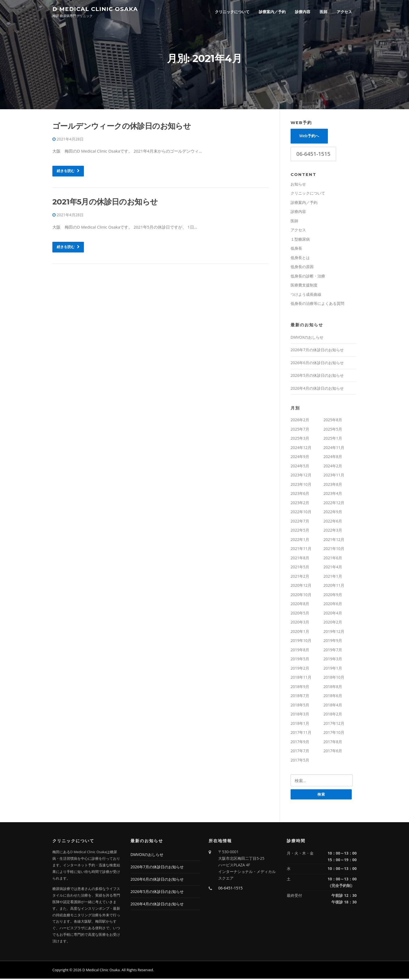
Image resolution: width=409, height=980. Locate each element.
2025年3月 (300, 440)
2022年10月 (301, 513)
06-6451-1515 (313, 155)
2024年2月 (333, 467)
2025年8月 (333, 421)
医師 (323, 12)
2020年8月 (300, 605)
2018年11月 (301, 679)
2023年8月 (333, 485)
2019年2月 (300, 669)
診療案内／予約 (272, 12)
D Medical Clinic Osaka (95, 9)
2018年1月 (300, 724)
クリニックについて (232, 12)
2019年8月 (300, 651)
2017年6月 (333, 752)
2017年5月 (300, 761)
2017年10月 (334, 734)
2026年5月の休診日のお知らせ (317, 377)
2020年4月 (333, 614)
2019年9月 (333, 642)
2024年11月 (334, 449)
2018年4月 (333, 706)
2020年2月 (333, 623)
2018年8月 (333, 688)
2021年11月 (301, 550)
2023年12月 (301, 476)
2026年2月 (300, 421)
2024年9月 (300, 458)
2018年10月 (334, 679)
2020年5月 (300, 614)
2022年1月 (300, 540)
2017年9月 (300, 743)
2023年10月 (301, 485)
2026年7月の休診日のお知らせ (317, 351)
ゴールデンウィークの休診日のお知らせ (122, 127)
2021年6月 (333, 559)
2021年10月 (334, 550)
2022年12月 (334, 504)
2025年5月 (333, 430)
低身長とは (300, 259)
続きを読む (68, 172)
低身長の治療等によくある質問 (317, 305)
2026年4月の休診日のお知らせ (317, 389)
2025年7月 (300, 430)
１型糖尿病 (300, 240)
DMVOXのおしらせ (307, 338)
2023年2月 (300, 504)
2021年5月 (300, 568)
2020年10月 (301, 596)
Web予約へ (309, 137)
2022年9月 (333, 513)
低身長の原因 (302, 268)
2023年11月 (334, 476)
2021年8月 (300, 559)
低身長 (296, 250)
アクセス (344, 12)
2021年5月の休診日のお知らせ (105, 203)
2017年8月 (333, 743)
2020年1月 (300, 632)
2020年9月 (333, 596)
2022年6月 (333, 522)
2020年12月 (301, 587)
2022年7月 (300, 522)
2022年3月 (333, 531)
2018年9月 (300, 688)
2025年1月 (333, 440)
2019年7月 (333, 651)
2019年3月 (333, 660)
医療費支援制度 (304, 286)
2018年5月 (300, 706)
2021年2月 (300, 577)
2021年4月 (333, 568)
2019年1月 (333, 669)
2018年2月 (333, 715)
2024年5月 (300, 467)
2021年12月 (334, 540)
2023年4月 (333, 495)
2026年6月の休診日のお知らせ (317, 364)
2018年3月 (300, 715)
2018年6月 (333, 697)
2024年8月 (333, 458)
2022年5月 (300, 531)
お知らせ (298, 185)
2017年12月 (334, 724)
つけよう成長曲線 (306, 295)
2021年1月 (333, 577)
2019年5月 (300, 660)
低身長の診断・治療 (308, 277)
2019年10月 (301, 642)
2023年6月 (300, 495)
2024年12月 (301, 449)
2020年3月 (300, 623)
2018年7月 (300, 697)
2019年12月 (334, 632)
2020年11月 (334, 587)
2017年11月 (301, 734)
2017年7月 (300, 752)
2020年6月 (333, 605)
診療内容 (303, 12)
